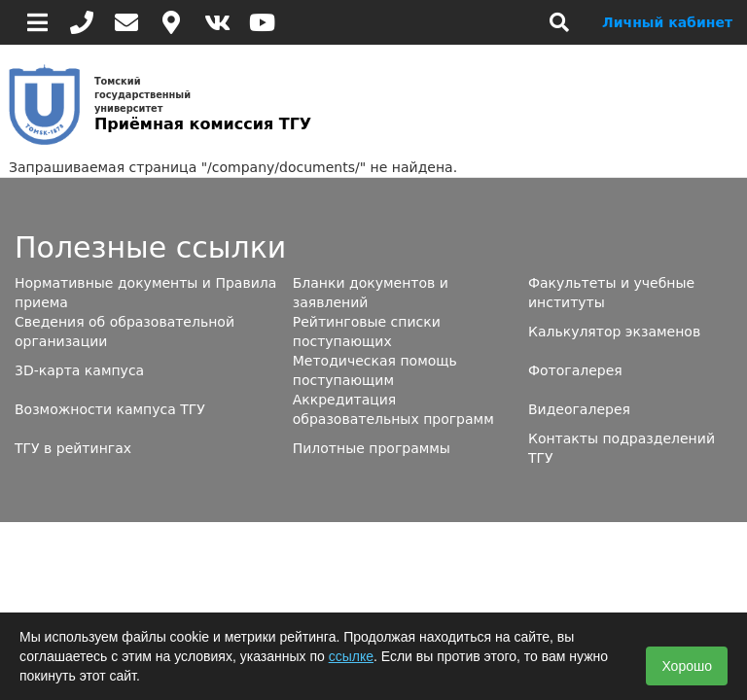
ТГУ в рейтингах (73, 448)
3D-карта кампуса (79, 370)
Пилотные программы (372, 448)
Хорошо (687, 666)
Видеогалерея (579, 409)
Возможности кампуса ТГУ (110, 409)
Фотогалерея (575, 370)
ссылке (351, 656)
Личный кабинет (667, 22)
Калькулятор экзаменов (614, 332)
